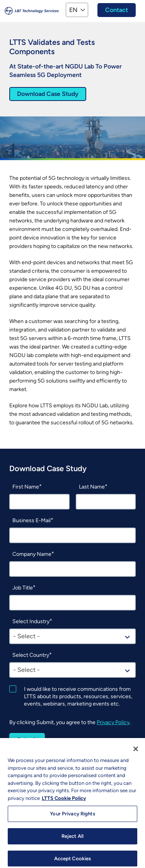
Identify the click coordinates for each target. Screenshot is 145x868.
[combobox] (72, 636)
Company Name (32, 554)
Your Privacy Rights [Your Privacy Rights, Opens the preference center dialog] (72, 817)
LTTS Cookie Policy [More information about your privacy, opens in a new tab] (64, 801)
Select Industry (31, 621)
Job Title (23, 588)
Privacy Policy (113, 722)
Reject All (72, 839)
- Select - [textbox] (26, 636)
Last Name (92, 487)
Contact (117, 10)
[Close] (136, 752)
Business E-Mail (32, 520)
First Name (26, 487)
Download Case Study (48, 94)
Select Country (31, 655)
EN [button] (73, 10)
